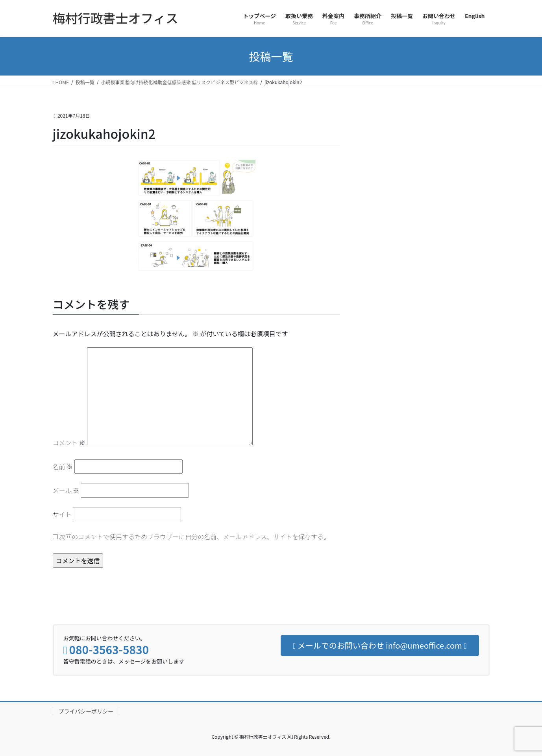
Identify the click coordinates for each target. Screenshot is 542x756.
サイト (62, 514)
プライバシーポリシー (86, 711)
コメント (69, 443)
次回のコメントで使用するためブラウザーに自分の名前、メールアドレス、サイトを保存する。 (194, 537)
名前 (63, 467)
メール (66, 490)
